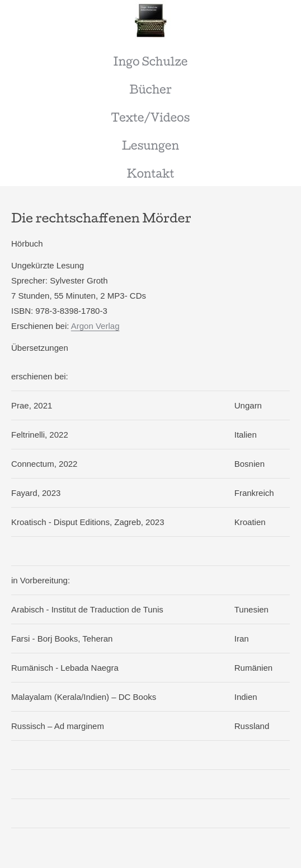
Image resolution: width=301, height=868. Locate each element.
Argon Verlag (95, 326)
